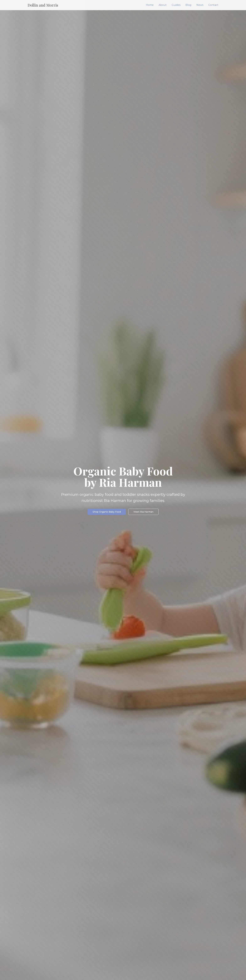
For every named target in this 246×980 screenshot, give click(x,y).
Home (150, 5)
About (163, 5)
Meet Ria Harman (143, 512)
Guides (176, 5)
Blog (188, 5)
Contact (213, 5)
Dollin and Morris (43, 5)
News (200, 5)
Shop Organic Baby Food (107, 512)
